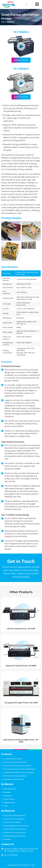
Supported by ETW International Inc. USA (21, 865)
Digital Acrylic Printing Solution (15, 832)
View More (7, 839)
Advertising (8, 796)
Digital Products (9, 799)
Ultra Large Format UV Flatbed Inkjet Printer (19, 769)
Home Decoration (10, 789)
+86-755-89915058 (11, 855)
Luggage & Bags (9, 802)
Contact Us (8, 844)
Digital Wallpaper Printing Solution (16, 826)
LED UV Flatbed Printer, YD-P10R (21, 629)
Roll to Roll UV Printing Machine (15, 776)
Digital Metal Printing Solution (14, 836)
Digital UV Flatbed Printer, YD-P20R (21, 666)
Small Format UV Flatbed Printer (15, 762)
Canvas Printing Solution (12, 822)
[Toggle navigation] (37, 4)
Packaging (7, 792)
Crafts (6, 806)
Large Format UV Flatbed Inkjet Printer (17, 766)
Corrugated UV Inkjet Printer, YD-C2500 (21, 703)
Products (7, 754)
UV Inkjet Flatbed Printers (13, 759)
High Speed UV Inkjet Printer (14, 779)
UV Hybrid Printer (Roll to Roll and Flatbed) (19, 772)
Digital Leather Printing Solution (15, 829)
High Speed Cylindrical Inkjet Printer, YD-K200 (21, 741)
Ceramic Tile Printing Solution (14, 819)
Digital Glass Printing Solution (14, 815)
